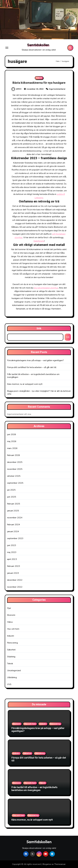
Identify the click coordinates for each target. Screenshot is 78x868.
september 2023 (15, 538)
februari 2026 (14, 455)
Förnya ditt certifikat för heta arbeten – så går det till (32, 367)
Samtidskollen (38, 45)
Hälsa (10, 622)
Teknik (39, 78)
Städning (11, 657)
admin (17, 89)
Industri (11, 636)
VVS (9, 684)
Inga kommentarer (57, 89)
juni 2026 (12, 434)
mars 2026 (12, 448)
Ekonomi (11, 615)
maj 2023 (12, 552)
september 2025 (15, 483)
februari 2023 (14, 566)
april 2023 (12, 559)
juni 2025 (12, 497)
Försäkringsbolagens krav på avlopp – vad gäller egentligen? (36, 360)
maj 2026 (12, 441)
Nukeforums (39, 241)
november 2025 (15, 469)
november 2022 (15, 587)
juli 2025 (11, 490)
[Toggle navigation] (7, 48)
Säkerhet (11, 650)
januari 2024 (13, 531)
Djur (9, 608)
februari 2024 (14, 525)
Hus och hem (13, 629)
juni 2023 (12, 545)
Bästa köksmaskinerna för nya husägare (39, 83)
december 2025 (15, 462)
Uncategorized (14, 671)
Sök (39, 328)
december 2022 (15, 580)
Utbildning (12, 677)
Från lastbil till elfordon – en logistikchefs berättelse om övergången (34, 789)
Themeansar (60, 864)
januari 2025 (13, 511)
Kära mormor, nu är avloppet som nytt (25, 384)
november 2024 (15, 518)
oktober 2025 (14, 476)
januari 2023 (13, 573)
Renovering (12, 643)
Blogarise (47, 864)
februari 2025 (14, 504)
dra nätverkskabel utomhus (46, 288)
